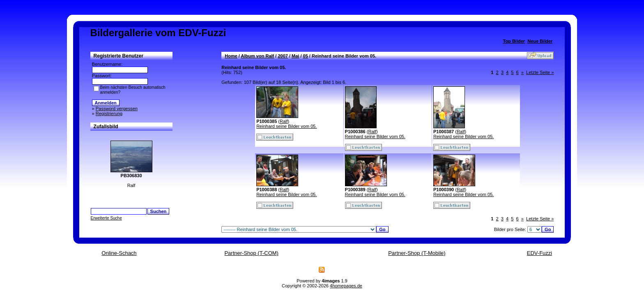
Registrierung (109, 113)
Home (231, 56)
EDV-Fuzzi (539, 253)
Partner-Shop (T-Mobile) (417, 253)
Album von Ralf (258, 56)
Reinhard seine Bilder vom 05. (286, 126)
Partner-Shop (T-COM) (251, 253)
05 (306, 56)
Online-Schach (119, 253)
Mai (295, 56)
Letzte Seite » (540, 72)
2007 (283, 56)
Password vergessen (117, 109)
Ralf (284, 121)
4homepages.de (346, 286)
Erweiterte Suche (106, 218)
